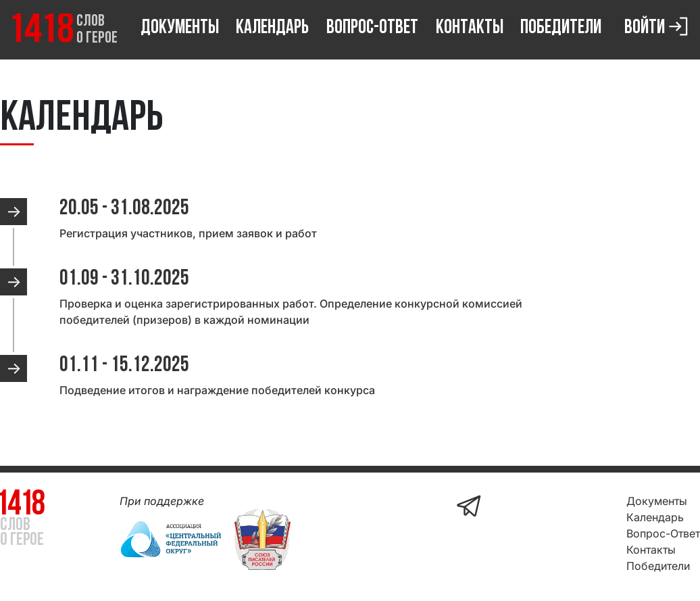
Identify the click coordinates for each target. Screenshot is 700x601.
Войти (658, 26)
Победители (561, 28)
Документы (180, 28)
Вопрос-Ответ (372, 28)
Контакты (470, 28)
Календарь (272, 28)
